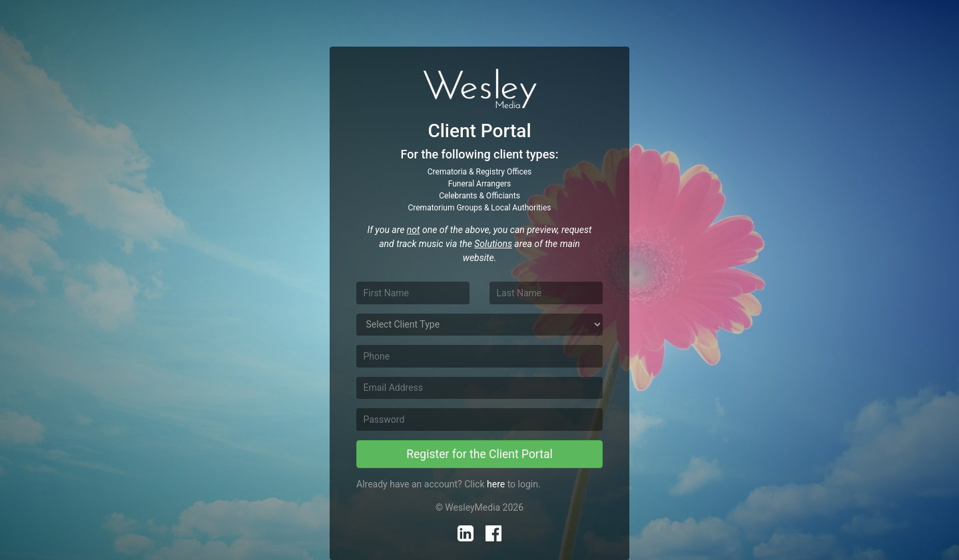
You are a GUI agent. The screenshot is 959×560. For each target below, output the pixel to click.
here (496, 484)
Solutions (493, 244)
